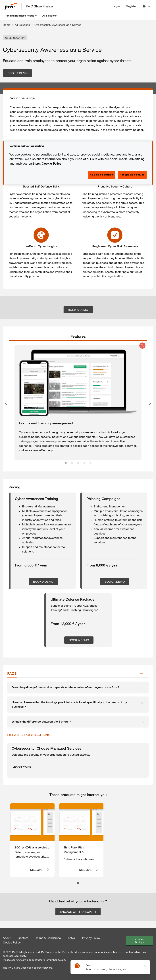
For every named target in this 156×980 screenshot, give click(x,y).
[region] (78, 163)
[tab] (78, 336)
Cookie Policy (12, 942)
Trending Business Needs (19, 16)
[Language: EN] (146, 6)
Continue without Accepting (27, 146)
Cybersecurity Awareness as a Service (58, 25)
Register (131, 6)
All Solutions (49, 16)
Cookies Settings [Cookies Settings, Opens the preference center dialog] (102, 175)
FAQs (71, 938)
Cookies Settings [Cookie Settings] (139, 941)
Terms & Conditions (48, 938)
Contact (23, 938)
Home (7, 25)
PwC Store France (39, 6)
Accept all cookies (132, 175)
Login (116, 6)
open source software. (40, 968)
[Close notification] (145, 966)
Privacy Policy (91, 938)
